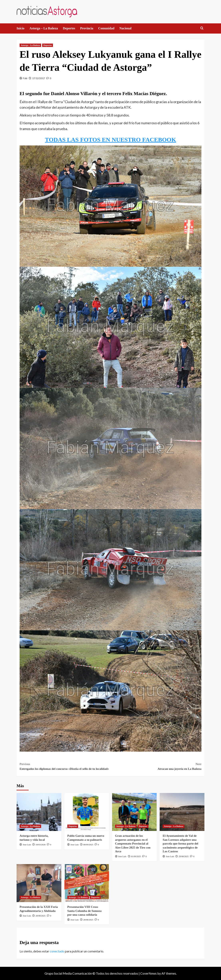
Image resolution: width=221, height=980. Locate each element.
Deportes (69, 28)
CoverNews (148, 973)
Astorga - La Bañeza (30, 45)
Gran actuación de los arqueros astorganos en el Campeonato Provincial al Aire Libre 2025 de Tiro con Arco (133, 844)
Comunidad (106, 28)
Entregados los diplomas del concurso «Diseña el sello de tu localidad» (65, 766)
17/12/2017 (39, 78)
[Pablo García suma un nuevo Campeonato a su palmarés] (87, 812)
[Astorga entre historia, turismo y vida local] (39, 812)
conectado (57, 951)
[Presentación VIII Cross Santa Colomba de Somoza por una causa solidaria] (87, 883)
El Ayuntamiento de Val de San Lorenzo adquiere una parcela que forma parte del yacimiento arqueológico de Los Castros (180, 844)
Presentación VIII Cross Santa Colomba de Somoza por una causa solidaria (84, 911)
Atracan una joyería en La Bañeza (156, 766)
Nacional (125, 28)
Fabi (25, 78)
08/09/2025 (88, 845)
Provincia (87, 28)
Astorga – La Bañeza (44, 28)
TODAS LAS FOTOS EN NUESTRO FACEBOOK (110, 140)
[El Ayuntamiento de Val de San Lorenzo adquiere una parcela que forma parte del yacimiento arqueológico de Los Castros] (182, 812)
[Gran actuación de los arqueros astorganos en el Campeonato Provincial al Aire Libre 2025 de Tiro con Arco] (134, 812)
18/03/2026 (41, 845)
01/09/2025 (136, 856)
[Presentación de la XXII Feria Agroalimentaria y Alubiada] (39, 883)
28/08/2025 (41, 916)
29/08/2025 (184, 856)
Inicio (20, 28)
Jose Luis (27, 845)
